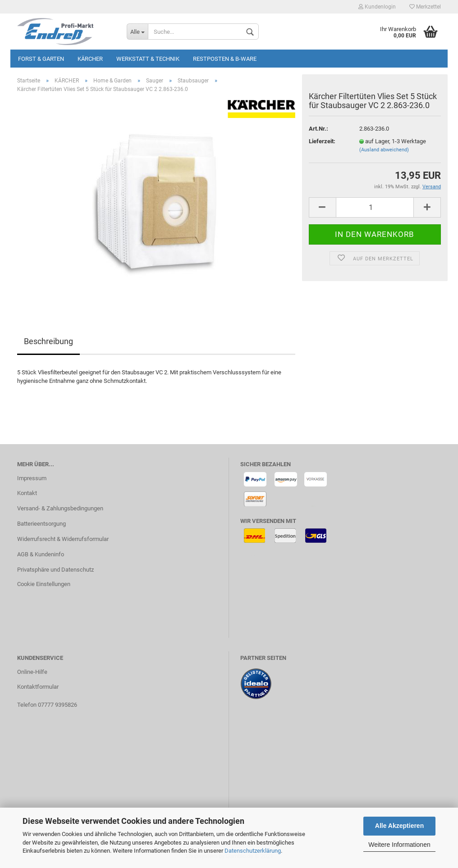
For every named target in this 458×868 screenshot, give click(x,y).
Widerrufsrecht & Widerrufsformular (63, 539)
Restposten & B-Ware (225, 59)
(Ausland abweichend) (384, 150)
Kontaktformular (38, 687)
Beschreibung (48, 341)
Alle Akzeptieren (399, 826)
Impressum (32, 478)
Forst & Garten (41, 59)
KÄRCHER (90, 59)
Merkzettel (425, 7)
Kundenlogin (377, 7)
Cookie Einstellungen (44, 584)
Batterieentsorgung (41, 524)
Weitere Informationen (399, 845)
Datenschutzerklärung (253, 851)
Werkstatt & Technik (148, 59)
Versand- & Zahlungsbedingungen (60, 508)
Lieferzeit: (322, 141)
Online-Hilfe (32, 672)
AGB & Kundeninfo (41, 554)
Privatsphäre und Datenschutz (55, 570)
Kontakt (27, 493)
